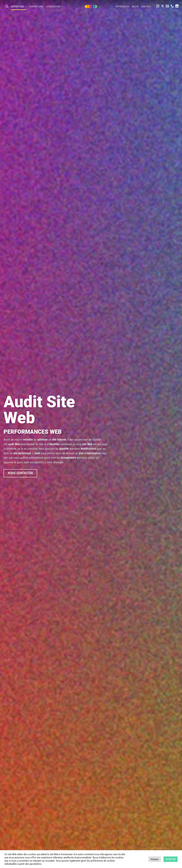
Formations (36, 6)
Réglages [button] (155, 859)
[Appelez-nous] (172, 6)
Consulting (54, 6)
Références (123, 6)
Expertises (19, 6)
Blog (135, 6)
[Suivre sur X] (163, 6)
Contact (146, 6)
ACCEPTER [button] (171, 859)
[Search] (7, 6)
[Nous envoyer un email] (167, 6)
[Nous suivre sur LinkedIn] (177, 6)
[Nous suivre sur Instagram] (158, 6)
